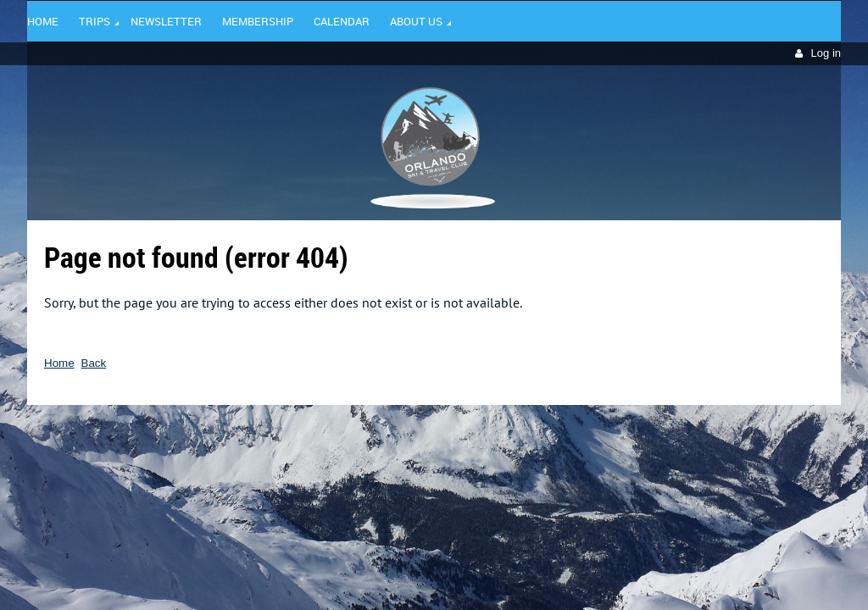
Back (94, 363)
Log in (826, 53)
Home (59, 363)
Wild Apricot (694, 430)
